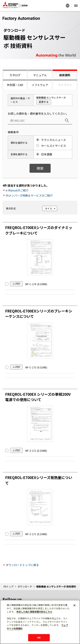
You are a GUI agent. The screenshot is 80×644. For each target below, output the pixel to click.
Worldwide (68, 6)
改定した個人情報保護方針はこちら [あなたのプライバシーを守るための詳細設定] (34, 612)
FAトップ (8, 586)
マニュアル (40, 75)
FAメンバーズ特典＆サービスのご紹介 (29, 195)
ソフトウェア (40, 85)
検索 (40, 168)
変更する (44, 102)
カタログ (15, 75)
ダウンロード (25, 586)
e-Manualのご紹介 (17, 190)
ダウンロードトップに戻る (22, 565)
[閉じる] (74, 605)
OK (39, 638)
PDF (18, 284)
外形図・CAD (15, 85)
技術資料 (65, 75)
